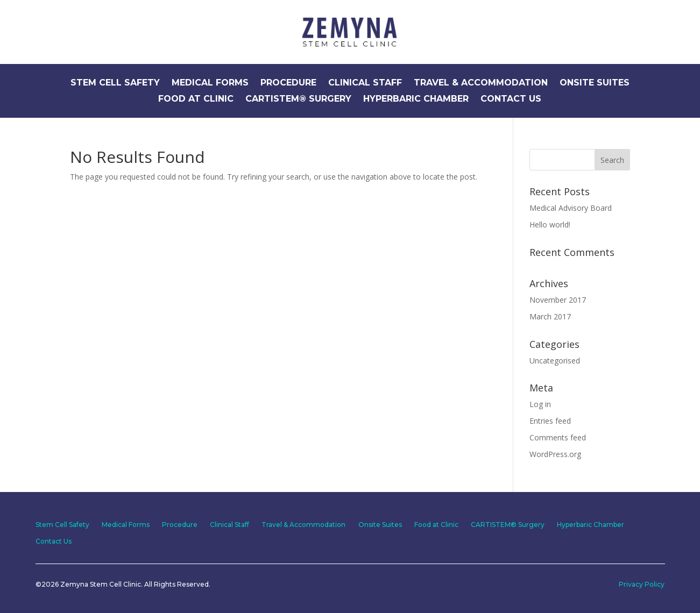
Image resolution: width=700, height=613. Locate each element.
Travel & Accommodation (481, 83)
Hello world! (550, 224)
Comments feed (558, 437)
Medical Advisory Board (571, 208)
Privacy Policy (642, 584)
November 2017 (558, 300)
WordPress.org (555, 454)
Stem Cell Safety (115, 83)
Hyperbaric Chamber (416, 99)
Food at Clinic (196, 99)
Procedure (288, 83)
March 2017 (550, 316)
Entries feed (550, 421)
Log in (540, 404)
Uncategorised (555, 361)
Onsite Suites (595, 83)
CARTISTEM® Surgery (298, 99)
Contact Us (511, 99)
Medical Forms (210, 83)
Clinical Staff (365, 83)
